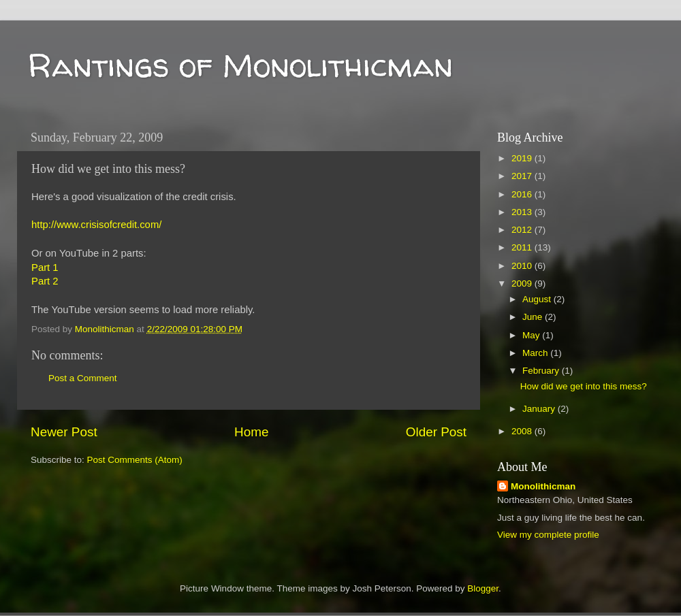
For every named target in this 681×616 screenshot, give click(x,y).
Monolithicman (543, 486)
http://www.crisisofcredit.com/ (96, 225)
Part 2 (45, 281)
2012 (523, 230)
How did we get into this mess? (584, 386)
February (542, 371)
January (540, 409)
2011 (523, 247)
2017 (523, 176)
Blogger (483, 588)
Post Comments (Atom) (135, 460)
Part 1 (45, 268)
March (536, 353)
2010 (523, 266)
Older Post (436, 432)
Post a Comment (83, 378)
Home (251, 432)
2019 (523, 158)
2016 (523, 194)
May (532, 335)
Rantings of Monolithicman (240, 65)
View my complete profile (548, 535)
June (534, 317)
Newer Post (64, 432)
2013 (523, 212)
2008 (523, 431)
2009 (523, 283)
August (538, 299)
